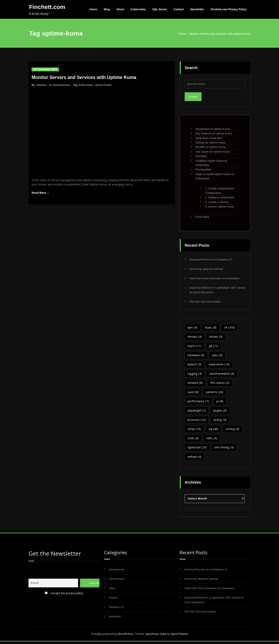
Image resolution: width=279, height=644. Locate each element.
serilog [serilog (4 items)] (220, 421)
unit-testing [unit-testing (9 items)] (225, 449)
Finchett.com (47, 7)
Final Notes (202, 217)
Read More (39, 193)
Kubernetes (138, 9)
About (120, 9)
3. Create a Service (217, 202)
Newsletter (197, 9)
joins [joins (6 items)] (218, 356)
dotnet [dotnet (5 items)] (217, 337)
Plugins (114, 600)
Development (117, 571)
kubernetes (87, 85)
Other (113, 590)
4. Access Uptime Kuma (220, 207)
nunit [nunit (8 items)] (193, 393)
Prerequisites (203, 169)
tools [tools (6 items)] (193, 440)
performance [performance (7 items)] (198, 403)
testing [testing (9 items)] (234, 430)
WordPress (124, 636)
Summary (201, 156)
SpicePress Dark (156, 636)
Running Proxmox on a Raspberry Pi (213, 260)
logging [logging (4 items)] (195, 375)
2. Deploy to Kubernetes (220, 197)
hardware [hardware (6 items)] (196, 356)
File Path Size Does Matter (207, 302)
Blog (107, 9)
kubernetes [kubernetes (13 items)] (220, 365)
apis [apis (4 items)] (193, 328)
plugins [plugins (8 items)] (221, 412)
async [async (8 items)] (211, 328)
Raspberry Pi (117, 609)
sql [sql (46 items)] (214, 430)
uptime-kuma (104, 85)
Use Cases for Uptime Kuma (213, 152)
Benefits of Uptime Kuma (211, 147)
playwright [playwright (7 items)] (197, 412)
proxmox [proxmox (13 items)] (197, 421)
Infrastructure (62, 85)
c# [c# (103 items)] (231, 328)
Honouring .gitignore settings (208, 269)
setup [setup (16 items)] (195, 430)
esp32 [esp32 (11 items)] (195, 347)
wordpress (116, 619)
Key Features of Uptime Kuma (214, 133)
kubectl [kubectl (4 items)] (195, 365)
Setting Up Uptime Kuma (210, 143)
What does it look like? (209, 138)
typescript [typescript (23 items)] (198, 449)
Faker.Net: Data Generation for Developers (217, 279)
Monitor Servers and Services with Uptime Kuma (219, 34)
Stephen (42, 85)
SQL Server (160, 9)
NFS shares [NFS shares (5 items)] (221, 384)
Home (93, 9)
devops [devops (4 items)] (195, 337)
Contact (179, 9)
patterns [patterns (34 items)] (215, 393)
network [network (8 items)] (195, 384)
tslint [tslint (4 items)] (212, 440)
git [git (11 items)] (215, 347)
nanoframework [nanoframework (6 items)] (222, 375)
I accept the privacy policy (66, 595)
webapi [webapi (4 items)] (195, 458)
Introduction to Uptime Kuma (213, 129)
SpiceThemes (181, 636)
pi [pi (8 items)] (220, 403)
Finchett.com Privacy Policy (229, 9)
